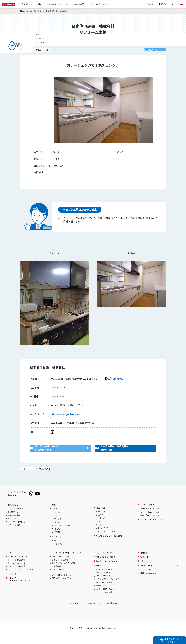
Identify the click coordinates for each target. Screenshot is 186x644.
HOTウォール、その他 (107, 541)
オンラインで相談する (17, 570)
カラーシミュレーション (150, 522)
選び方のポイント (15, 522)
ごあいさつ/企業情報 (104, 580)
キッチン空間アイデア (16, 529)
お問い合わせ (63, 585)
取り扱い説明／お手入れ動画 (63, 573)
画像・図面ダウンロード (150, 525)
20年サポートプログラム (62, 588)
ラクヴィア (58, 554)
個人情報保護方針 (113, 613)
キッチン (56, 519)
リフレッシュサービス (105, 563)
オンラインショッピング (106, 567)
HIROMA (57, 539)
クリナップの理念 (103, 583)
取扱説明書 (56, 577)
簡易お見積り (150, 519)
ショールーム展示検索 (17, 577)
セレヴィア (58, 551)
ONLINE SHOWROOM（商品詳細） (110, 546)
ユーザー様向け (89, 4)
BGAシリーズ (103, 538)
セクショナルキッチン (63, 536)
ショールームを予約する (17, 567)
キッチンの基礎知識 (16, 519)
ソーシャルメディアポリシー (93, 613)
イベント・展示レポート (106, 602)
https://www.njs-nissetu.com (66, 418)
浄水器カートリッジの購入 (107, 571)
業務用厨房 (58, 542)
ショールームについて (17, 573)
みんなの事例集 (14, 525)
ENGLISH (150, 4)
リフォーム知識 (14, 535)
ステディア (58, 526)
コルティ (57, 532)
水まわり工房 (36, 11)
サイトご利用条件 (73, 613)
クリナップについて (108, 4)
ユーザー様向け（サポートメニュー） (67, 563)
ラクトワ (102, 535)
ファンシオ (103, 532)
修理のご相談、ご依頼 (61, 567)
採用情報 (144, 563)
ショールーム (60, 4)
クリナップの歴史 (103, 586)
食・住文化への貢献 (104, 593)
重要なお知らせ (58, 580)
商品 (54, 515)
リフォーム (74, 4)
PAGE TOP (93, 628)
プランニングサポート (149, 515)
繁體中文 (162, 4)
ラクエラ (58, 529)
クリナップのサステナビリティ (108, 589)
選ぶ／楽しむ (13, 515)
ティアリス (103, 522)
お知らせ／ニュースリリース (152, 571)
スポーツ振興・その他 (105, 599)
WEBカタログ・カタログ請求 (152, 530)
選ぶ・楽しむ (37, 4)
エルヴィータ (103, 525)
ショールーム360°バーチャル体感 (21, 580)
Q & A (61, 570)
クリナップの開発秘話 (17, 532)
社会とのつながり (103, 596)
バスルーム (56, 547)
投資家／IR (145, 567)
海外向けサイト (146, 576)
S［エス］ (102, 528)
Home (23, 11)
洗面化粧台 (101, 518)
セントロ (58, 523)
